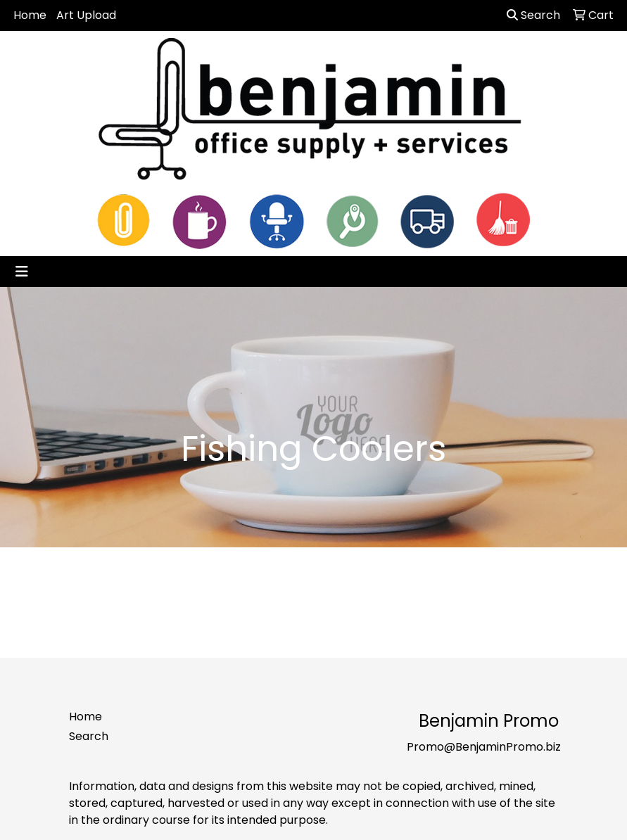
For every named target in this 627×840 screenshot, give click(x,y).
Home (30, 15)
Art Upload (86, 15)
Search (533, 15)
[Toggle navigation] (22, 272)
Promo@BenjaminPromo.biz (484, 747)
